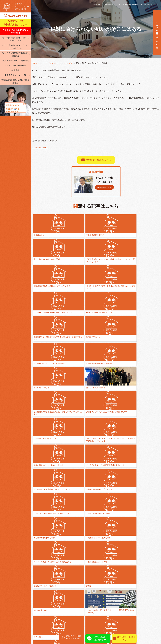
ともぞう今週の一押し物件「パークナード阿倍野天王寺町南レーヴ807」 (70, 423)
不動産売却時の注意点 (68, 235)
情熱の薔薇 (140, 477)
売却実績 (149, 616)
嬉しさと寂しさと (41, 420)
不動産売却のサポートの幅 (95, 391)
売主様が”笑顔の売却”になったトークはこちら (15, 52)
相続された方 (128, 616)
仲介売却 (126, 604)
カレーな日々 (116, 505)
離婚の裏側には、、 (42, 505)
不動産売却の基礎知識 (92, 612)
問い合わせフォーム (41, 147)
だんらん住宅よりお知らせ (55, 63)
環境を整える (90, 451)
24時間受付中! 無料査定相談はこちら (15, 28)
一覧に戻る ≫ (96, 551)
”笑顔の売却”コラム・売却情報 (15, 66)
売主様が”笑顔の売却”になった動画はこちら (15, 44)
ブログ (35, 627)
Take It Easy (90, 477)
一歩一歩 (139, 420)
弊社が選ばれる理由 (42, 604)
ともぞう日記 (73, 63)
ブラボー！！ (116, 451)
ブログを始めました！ (94, 534)
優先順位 (37, 477)
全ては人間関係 (116, 420)
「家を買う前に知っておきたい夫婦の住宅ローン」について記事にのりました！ (121, 238)
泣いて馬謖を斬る (92, 505)
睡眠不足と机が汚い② (145, 451)
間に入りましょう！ (42, 451)
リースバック (128, 623)
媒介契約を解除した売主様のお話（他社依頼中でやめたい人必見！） (146, 300)
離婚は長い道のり (143, 266)
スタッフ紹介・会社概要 (15, 71)
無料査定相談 (145, 568)
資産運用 (126, 619)
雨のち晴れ (89, 420)
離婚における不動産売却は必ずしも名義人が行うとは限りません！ (121, 269)
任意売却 (126, 612)
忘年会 (138, 391)
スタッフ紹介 (38, 623)
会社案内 (36, 616)
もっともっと (65, 451)
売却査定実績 (151, 619)
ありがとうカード (66, 505)
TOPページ (37, 63)
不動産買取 (127, 608)
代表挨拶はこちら (105, 187)
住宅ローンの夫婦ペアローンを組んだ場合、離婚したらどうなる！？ (44, 269)
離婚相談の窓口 (89, 604)
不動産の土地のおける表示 (146, 363)
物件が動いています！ (94, 297)
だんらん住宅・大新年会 (120, 297)
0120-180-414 (18, 21)
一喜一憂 (114, 477)
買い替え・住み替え (91, 608)
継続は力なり (39, 235)
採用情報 (15, 76)
